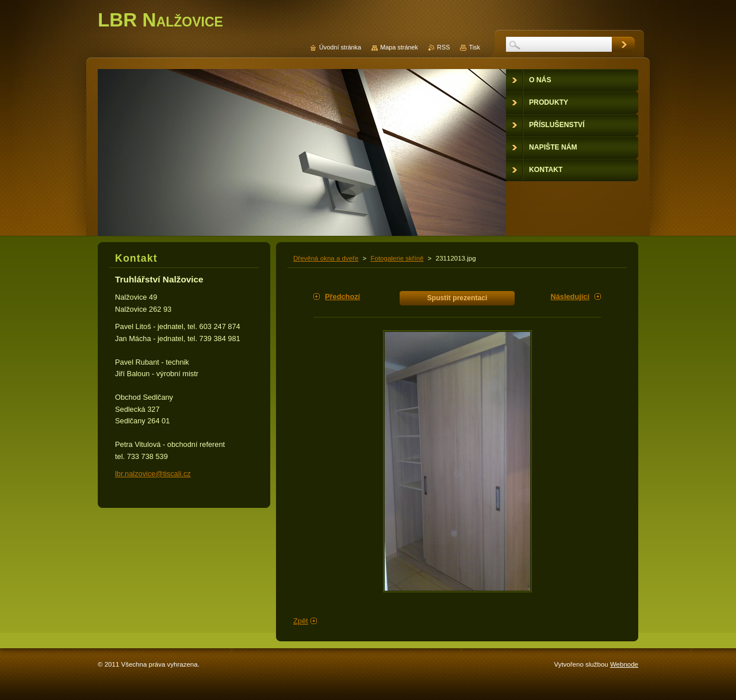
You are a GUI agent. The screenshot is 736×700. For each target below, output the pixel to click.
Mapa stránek (399, 47)
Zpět (301, 621)
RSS (443, 47)
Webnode (624, 664)
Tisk (474, 47)
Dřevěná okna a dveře (326, 258)
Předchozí (342, 297)
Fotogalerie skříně (397, 258)
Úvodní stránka (340, 47)
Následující (570, 297)
